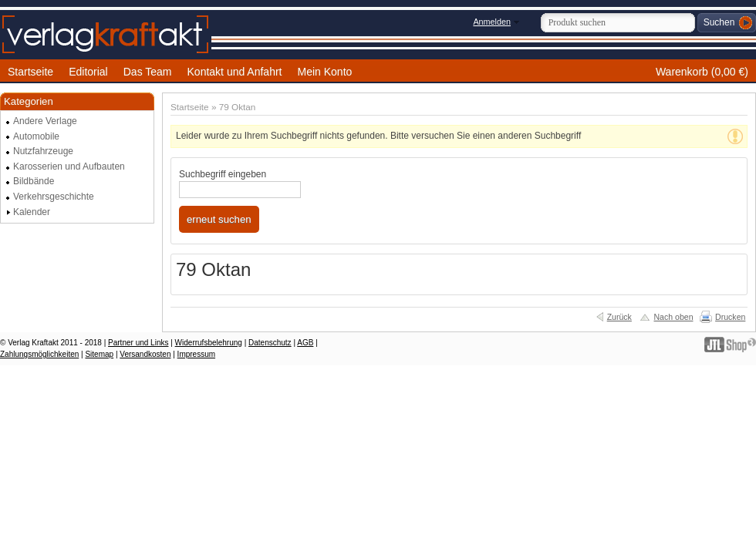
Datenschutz (270, 343)
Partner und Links (138, 343)
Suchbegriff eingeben (223, 174)
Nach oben (673, 317)
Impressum (196, 354)
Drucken (730, 317)
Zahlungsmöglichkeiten (39, 354)
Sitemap (99, 354)
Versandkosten (145, 354)
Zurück (619, 317)
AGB (305, 343)
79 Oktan (238, 107)
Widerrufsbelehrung (209, 343)
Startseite (190, 107)
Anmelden (492, 22)
